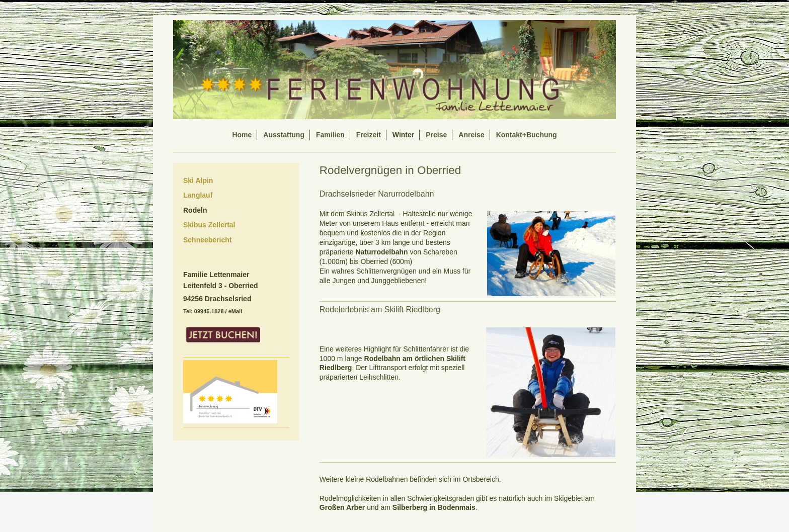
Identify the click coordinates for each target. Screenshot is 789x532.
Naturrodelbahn (381, 252)
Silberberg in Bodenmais (434, 507)
